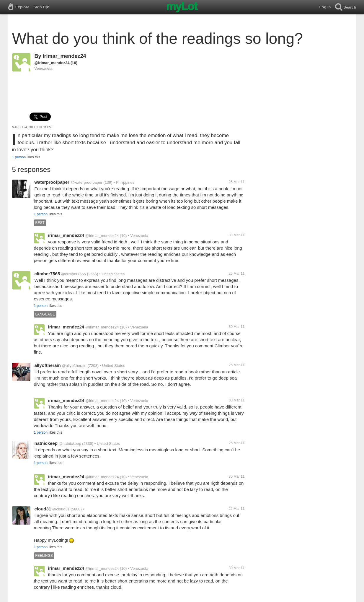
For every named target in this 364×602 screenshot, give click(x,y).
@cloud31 (61, 509)
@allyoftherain (74, 366)
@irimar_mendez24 (52, 63)
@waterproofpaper (86, 182)
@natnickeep (70, 444)
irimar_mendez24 (65, 56)
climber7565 (47, 274)
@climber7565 (74, 274)
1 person (19, 157)
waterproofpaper (52, 182)
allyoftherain (48, 365)
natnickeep (46, 443)
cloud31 (43, 509)
